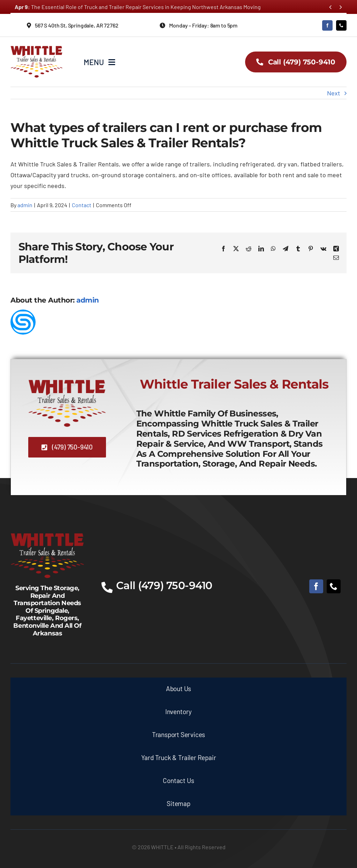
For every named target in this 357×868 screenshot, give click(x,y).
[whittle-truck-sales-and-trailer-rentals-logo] (37, 47)
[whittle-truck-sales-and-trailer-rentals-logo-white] (47, 533)
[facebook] (327, 25)
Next (334, 93)
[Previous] (330, 7)
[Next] (341, 7)
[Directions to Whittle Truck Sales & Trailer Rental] (77, 25)
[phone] (341, 25)
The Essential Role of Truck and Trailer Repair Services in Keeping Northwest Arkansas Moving (138, 7)
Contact (82, 205)
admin (25, 205)
